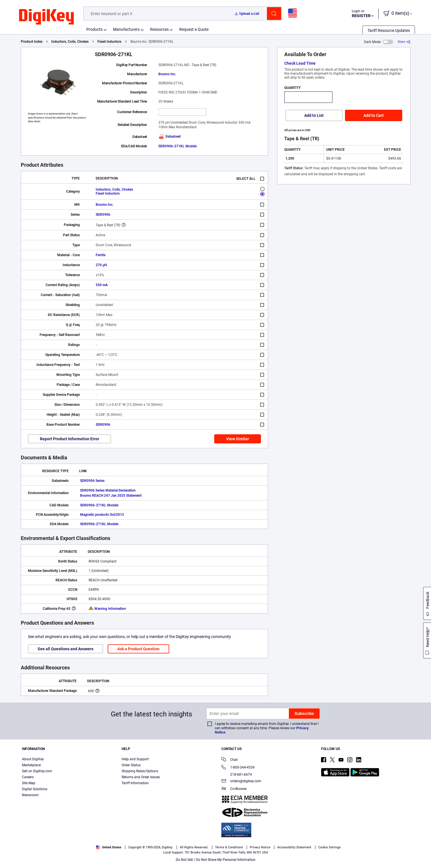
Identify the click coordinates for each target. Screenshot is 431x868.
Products (94, 29)
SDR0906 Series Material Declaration (108, 490)
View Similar (238, 439)
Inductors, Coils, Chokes (70, 42)
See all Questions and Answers (66, 649)
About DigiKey (33, 759)
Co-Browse (234, 789)
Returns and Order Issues (141, 777)
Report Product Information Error (70, 439)
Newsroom (30, 795)
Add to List (314, 115)
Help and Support (135, 759)
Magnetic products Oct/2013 (102, 515)
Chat (229, 760)
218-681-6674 (237, 775)
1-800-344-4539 (238, 768)
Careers (28, 777)
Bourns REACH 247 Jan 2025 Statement (111, 496)
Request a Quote (194, 29)
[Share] (404, 42)
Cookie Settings (329, 847)
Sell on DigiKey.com (37, 771)
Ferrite (101, 255)
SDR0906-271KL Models (178, 146)
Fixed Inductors (109, 42)
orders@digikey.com (241, 782)
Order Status (131, 765)
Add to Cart (374, 115)
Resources (159, 29)
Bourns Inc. (167, 74)
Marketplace (31, 765)
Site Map (29, 783)
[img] (46, 17)
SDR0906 (103, 215)
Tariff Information (135, 783)
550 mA (102, 285)
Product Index (32, 42)
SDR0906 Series (92, 481)
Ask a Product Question (138, 649)
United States (109, 847)
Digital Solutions (35, 789)
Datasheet (169, 136)
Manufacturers (126, 29)
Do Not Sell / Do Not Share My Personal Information (216, 860)
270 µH (101, 265)
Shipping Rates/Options (140, 771)
